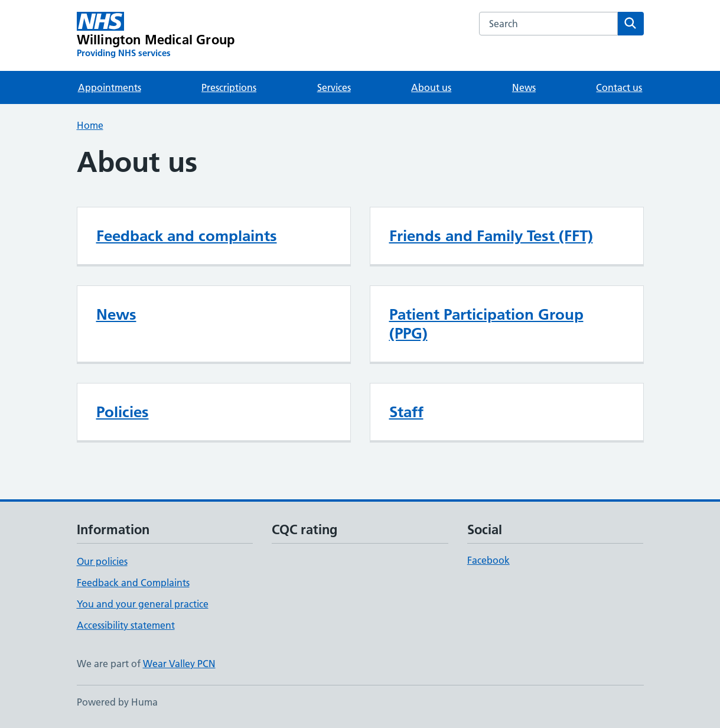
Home (90, 125)
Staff (406, 412)
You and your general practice (143, 604)
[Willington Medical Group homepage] (156, 35)
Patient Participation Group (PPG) (486, 324)
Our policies (102, 561)
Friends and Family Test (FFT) (491, 236)
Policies (123, 412)
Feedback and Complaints (133, 583)
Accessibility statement (126, 625)
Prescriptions (229, 87)
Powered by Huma (117, 702)
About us (431, 87)
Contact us (619, 87)
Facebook (488, 560)
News (524, 87)
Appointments (110, 87)
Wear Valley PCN (179, 664)
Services (334, 87)
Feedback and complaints (187, 236)
